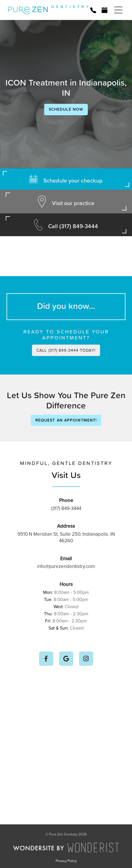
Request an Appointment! (66, 420)
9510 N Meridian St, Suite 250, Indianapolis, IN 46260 (66, 537)
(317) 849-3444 (66, 508)
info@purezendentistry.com (66, 566)
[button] (118, 10)
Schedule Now (66, 109)
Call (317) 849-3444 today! (66, 350)
